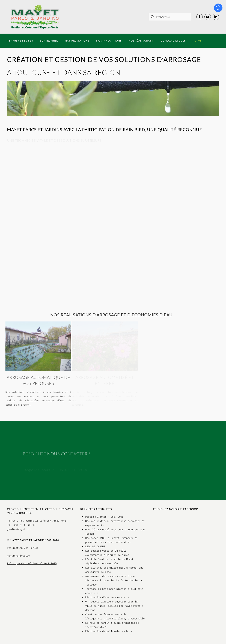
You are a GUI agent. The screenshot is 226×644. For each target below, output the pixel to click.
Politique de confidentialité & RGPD (32, 563)
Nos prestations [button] (77, 41)
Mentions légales (18, 556)
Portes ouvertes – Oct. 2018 (104, 517)
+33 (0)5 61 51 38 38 (20, 41)
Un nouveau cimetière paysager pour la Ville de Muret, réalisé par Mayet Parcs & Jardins (114, 606)
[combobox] (170, 17)
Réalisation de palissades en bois (109, 631)
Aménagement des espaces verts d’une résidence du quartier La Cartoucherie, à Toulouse (114, 580)
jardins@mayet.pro (19, 529)
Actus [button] (197, 41)
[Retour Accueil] (35, 17)
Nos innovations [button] (109, 41)
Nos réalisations (141, 41)
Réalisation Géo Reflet (23, 548)
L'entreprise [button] (49, 41)
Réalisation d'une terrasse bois (107, 597)
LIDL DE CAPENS (95, 546)
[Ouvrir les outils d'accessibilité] (218, 8)
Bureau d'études (173, 41)
